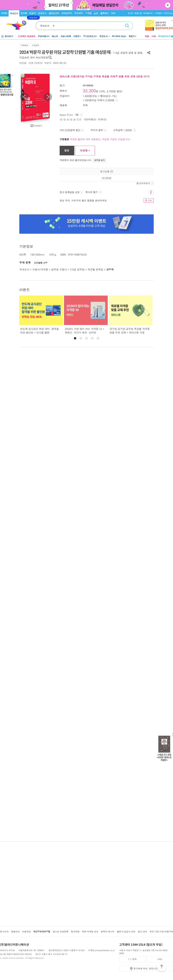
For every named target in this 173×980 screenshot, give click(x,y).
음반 (96, 13)
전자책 (24, 13)
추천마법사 (43, 36)
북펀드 (132, 36)
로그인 (131, 13)
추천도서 (104, 36)
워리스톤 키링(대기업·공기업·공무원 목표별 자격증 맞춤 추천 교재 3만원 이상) (105, 76)
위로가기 (162, 967)
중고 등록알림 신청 (71, 192)
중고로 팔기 (94, 192)
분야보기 (9, 36)
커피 (113, 13)
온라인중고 (67, 13)
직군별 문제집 (95, 269)
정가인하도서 (89, 36)
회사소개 (4, 931)
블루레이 (104, 13)
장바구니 (168, 13)
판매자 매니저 (108, 931)
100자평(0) (90, 119)
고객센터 (158, 13)
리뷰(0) (102, 119)
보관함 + (85, 150)
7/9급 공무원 (77, 269)
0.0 (79, 119)
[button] (75, 338)
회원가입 (138, 13)
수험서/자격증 (40, 269)
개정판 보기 (100, 160)
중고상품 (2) (107, 171)
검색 (127, 26)
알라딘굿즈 (54, 13)
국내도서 (14, 13)
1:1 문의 (133, 959)
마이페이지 (148, 13)
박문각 (48, 63)
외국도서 (42, 13)
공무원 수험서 (59, 269)
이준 (31, 63)
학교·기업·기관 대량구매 (161, 931)
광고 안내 (142, 931)
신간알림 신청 (41, 263)
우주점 (88, 13)
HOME (4, 13)
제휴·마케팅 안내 (90, 931)
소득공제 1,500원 (125, 130)
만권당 (32, 13)
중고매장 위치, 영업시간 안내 (148, 968)
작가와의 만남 (118, 36)
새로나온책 (66, 36)
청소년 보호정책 (61, 931)
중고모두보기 (145, 183)
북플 (147, 36)
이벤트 (76, 36)
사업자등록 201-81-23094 (31, 950)
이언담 (23, 63)
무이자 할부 (98, 130)
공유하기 (149, 53)
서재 (154, 36)
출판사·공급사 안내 (126, 931)
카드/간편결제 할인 (72, 130)
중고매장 (79, 13)
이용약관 (26, 931)
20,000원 (107, 178)
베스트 (55, 36)
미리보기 (38, 126)
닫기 (168, 5)
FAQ (160, 959)
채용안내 (15, 931)
